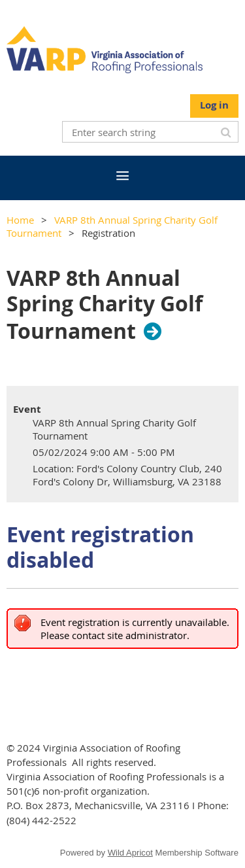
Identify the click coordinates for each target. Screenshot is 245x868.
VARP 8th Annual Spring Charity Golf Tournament (105, 304)
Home (20, 220)
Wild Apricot (130, 853)
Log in (214, 105)
